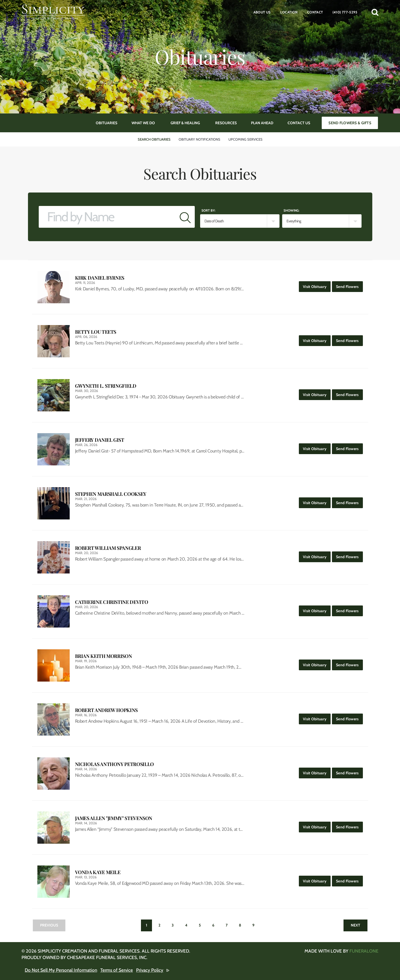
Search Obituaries (154, 139)
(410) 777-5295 (345, 12)
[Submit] (185, 217)
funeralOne (364, 951)
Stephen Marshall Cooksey (111, 494)
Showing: (291, 210)
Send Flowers (349, 285)
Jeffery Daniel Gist (100, 440)
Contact (315, 12)
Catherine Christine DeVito (112, 602)
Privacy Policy (150, 970)
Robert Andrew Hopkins (106, 710)
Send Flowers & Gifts (350, 123)
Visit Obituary (317, 285)
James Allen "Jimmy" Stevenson (114, 818)
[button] (375, 12)
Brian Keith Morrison (104, 656)
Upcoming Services (245, 139)
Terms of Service (117, 970)
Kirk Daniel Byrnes (100, 278)
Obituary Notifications (199, 139)
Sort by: (208, 210)
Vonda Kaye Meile (98, 872)
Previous (49, 925)
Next (355, 925)
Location (289, 12)
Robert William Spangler (108, 548)
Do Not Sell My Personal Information (61, 970)
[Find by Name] (107, 217)
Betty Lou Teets (96, 332)
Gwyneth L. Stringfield (106, 386)
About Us (262, 12)
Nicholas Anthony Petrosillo (114, 764)
